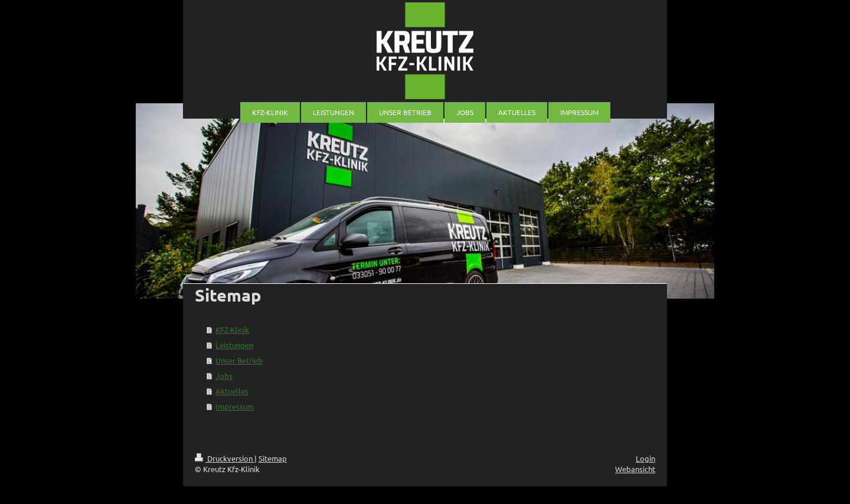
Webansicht (635, 469)
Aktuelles (232, 391)
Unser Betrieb (239, 360)
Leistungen (234, 345)
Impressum (235, 406)
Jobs (224, 376)
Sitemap (273, 458)
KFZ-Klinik (232, 330)
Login (645, 458)
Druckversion (225, 458)
